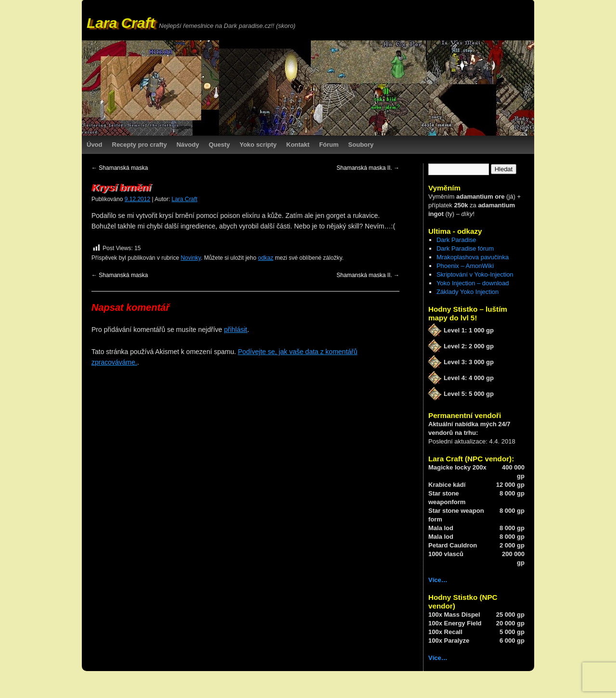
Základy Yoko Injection (468, 292)
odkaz (266, 258)
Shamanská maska (120, 168)
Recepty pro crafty (140, 145)
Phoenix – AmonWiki (465, 266)
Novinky (191, 258)
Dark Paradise (456, 240)
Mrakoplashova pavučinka (473, 257)
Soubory (361, 145)
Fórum (329, 145)
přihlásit (235, 330)
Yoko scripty (258, 145)
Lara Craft (121, 23)
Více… (438, 580)
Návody (188, 145)
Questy (219, 145)
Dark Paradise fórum (465, 248)
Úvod (95, 145)
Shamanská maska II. (368, 168)
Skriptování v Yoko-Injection (475, 274)
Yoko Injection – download (473, 283)
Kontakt (298, 145)
